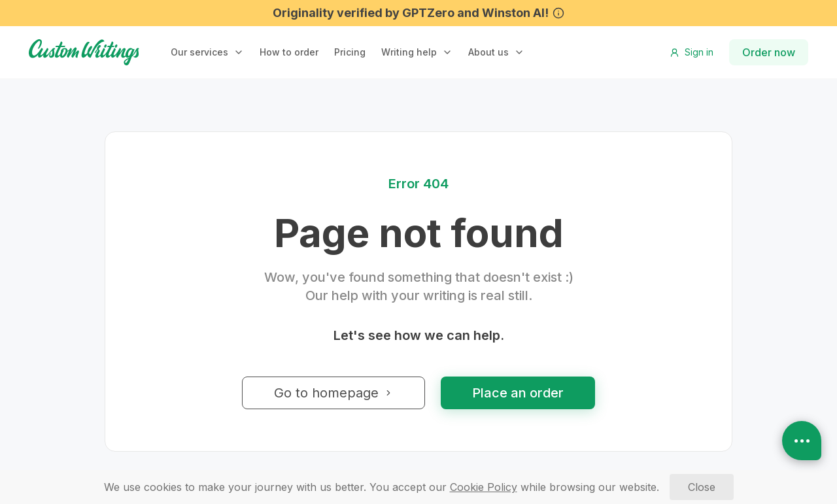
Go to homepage (333, 393)
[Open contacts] (802, 441)
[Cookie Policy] (484, 487)
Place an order (518, 393)
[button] (207, 52)
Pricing (350, 52)
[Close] (702, 487)
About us (488, 52)
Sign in (692, 52)
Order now (769, 52)
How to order (289, 52)
